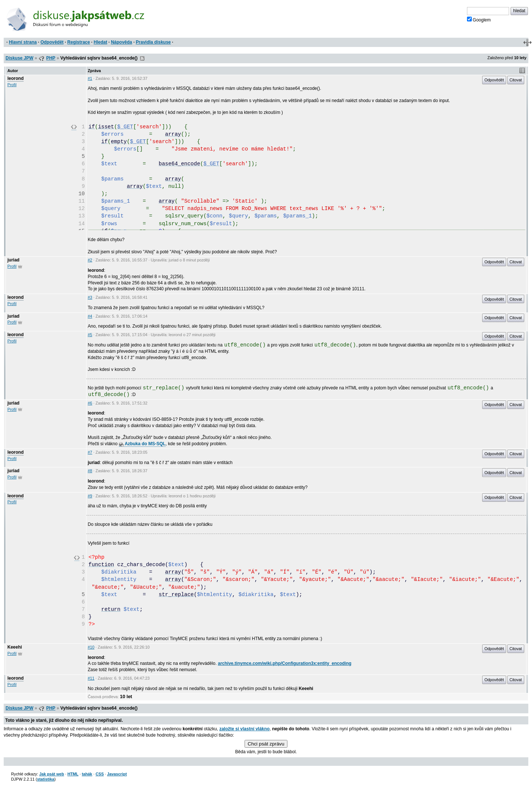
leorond (16, 78)
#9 (90, 496)
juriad (13, 260)
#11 (91, 678)
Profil (12, 85)
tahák (87, 774)
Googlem (479, 20)
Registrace (79, 42)
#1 (90, 78)
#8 (90, 471)
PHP (51, 58)
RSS (142, 58)
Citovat (516, 80)
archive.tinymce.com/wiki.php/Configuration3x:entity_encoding (285, 663)
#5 (90, 335)
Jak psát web (52, 774)
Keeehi (15, 647)
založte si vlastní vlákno (245, 729)
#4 (90, 316)
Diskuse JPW (19, 58)
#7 (90, 452)
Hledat (100, 42)
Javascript (117, 774)
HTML (73, 774)
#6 (90, 403)
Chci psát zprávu (266, 744)
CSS (100, 774)
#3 (90, 297)
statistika (46, 779)
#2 (90, 260)
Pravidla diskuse (154, 42)
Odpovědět (52, 42)
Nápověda (121, 42)
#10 (91, 647)
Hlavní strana (23, 42)
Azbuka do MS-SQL (142, 444)
